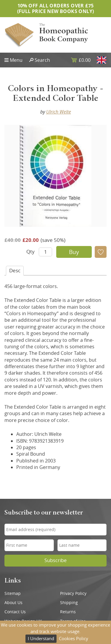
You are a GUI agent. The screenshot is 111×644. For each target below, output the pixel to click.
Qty (30, 251)
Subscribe (55, 560)
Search (42, 60)
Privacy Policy (73, 593)
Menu (16, 60)
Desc (15, 270)
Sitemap (13, 593)
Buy (74, 252)
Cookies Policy (74, 638)
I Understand (41, 638)
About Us (13, 603)
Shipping (69, 603)
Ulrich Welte (59, 112)
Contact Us (15, 612)
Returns (68, 612)
